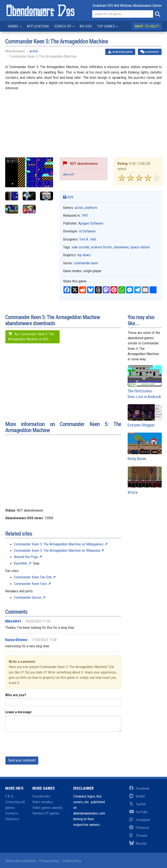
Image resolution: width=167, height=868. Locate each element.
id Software (87, 231)
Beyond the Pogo (26, 557)
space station (140, 247)
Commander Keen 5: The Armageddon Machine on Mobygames (59, 544)
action (34, 51)
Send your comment (22, 760)
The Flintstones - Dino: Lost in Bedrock (145, 382)
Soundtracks (41, 796)
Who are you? (16, 695)
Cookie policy (72, 861)
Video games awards (48, 808)
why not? (69, 174)
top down (84, 255)
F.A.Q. (10, 796)
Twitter (138, 804)
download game (120, 52)
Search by (64, 26)
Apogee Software (91, 223)
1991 (85, 215)
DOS (68, 197)
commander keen (86, 263)
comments (150, 52)
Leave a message (18, 712)
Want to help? (147, 26)
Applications (38, 26)
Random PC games (46, 813)
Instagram (140, 820)
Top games (107, 26)
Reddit (137, 796)
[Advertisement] (83, 127)
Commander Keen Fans (30, 584)
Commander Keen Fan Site (33, 577)
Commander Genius (28, 597)
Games (15, 26)
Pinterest (139, 828)
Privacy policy (49, 861)
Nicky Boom (145, 447)
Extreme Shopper (145, 416)
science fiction (101, 247)
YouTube (139, 812)
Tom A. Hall (88, 239)
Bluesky (138, 843)
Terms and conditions (21, 861)
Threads (138, 835)
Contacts (12, 813)
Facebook (139, 788)
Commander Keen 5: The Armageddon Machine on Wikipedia (57, 550)
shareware (121, 247)
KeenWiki (21, 563)
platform (91, 208)
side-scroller (80, 247)
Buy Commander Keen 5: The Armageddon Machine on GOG (31, 337)
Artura (145, 480)
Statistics (12, 819)
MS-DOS (86, 26)
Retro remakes (43, 802)
